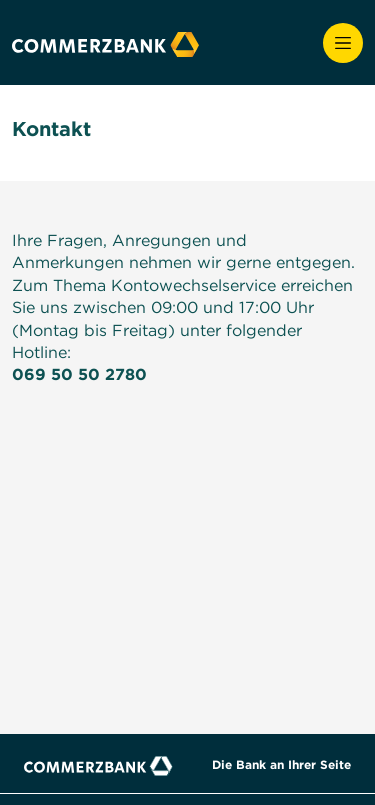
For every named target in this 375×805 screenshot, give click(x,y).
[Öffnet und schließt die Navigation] (343, 43)
